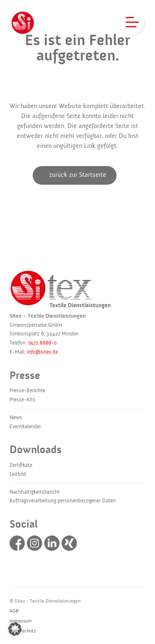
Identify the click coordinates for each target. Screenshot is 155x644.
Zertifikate (21, 465)
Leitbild (18, 474)
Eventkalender (25, 427)
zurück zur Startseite (78, 175)
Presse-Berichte (27, 391)
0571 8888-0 (42, 343)
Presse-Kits (23, 400)
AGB (14, 611)
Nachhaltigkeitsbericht (35, 492)
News (16, 417)
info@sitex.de (42, 352)
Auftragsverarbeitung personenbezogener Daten (63, 501)
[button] (15, 629)
